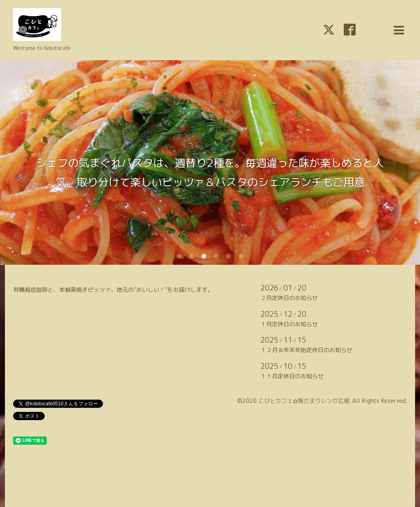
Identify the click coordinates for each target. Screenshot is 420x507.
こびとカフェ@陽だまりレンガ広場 (304, 401)
